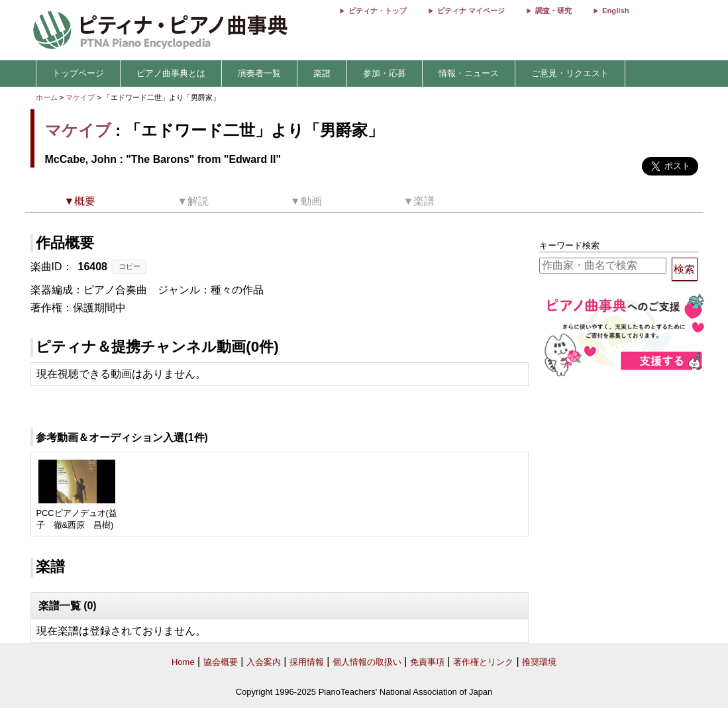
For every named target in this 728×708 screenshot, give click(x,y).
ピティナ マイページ (471, 11)
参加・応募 (385, 73)
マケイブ (80, 97)
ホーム (47, 97)
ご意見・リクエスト (570, 73)
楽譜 (322, 73)
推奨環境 (539, 662)
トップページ (78, 73)
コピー (130, 266)
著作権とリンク (483, 662)
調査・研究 (553, 11)
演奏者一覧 (259, 73)
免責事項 (427, 662)
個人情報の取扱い (367, 662)
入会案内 (264, 662)
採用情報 (307, 662)
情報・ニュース (469, 73)
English (615, 11)
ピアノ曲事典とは (171, 73)
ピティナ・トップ (378, 11)
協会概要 (221, 662)
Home (183, 662)
